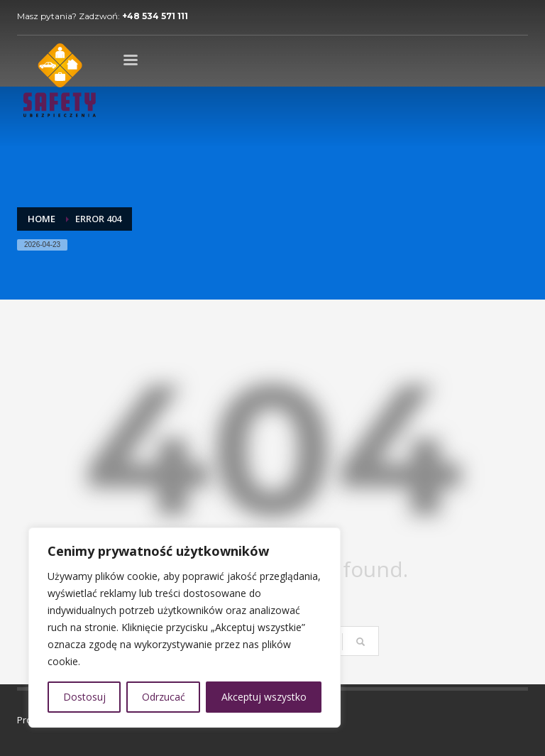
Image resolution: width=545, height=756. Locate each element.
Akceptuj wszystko (264, 697)
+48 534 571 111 (155, 16)
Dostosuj (84, 697)
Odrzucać (164, 697)
